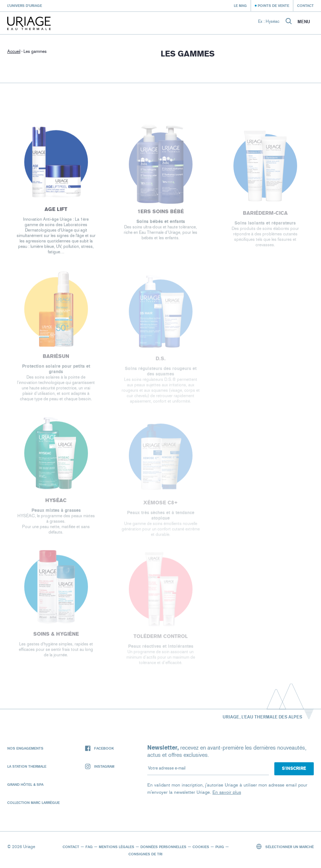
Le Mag (240, 5)
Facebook (100, 748)
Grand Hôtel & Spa (25, 784)
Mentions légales (117, 847)
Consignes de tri (145, 854)
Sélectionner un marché (285, 846)
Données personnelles (163, 847)
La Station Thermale (27, 766)
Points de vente (273, 5)
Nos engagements (25, 748)
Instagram (100, 766)
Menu (304, 22)
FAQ (89, 847)
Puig (220, 847)
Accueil (14, 51)
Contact (305, 5)
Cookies (201, 847)
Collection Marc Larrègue (33, 802)
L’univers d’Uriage (25, 5)
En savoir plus (227, 792)
